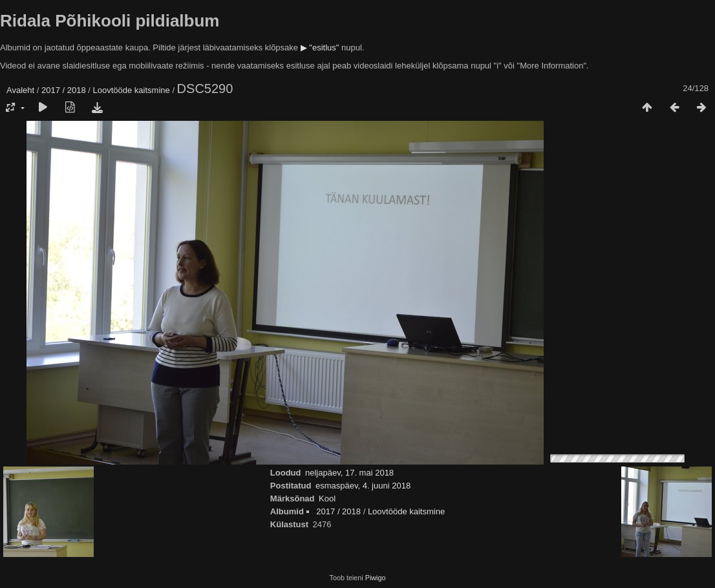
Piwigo (376, 578)
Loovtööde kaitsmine (132, 90)
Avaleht (20, 90)
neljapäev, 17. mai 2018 (349, 473)
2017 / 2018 (64, 90)
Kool (327, 499)
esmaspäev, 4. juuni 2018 (363, 486)
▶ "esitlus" (320, 47)
